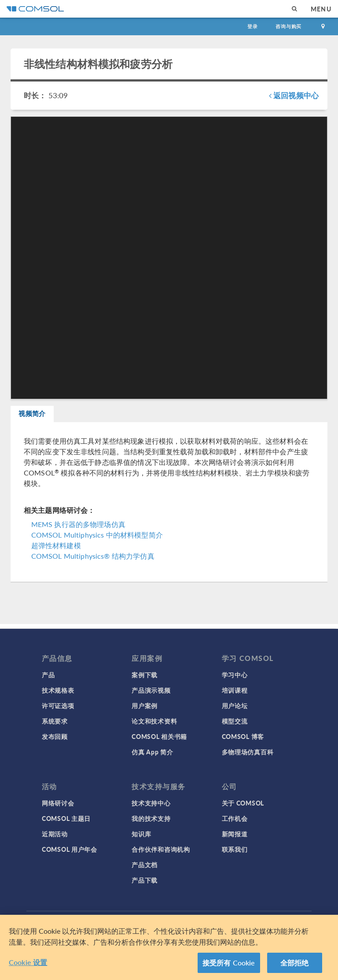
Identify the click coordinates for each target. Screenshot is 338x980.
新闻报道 (235, 834)
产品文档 (145, 865)
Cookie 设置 (28, 962)
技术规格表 (58, 690)
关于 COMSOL (243, 803)
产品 (48, 675)
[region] (169, 947)
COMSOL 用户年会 (70, 849)
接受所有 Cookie (229, 963)
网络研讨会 (58, 803)
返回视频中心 (294, 95)
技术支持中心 (151, 803)
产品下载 (145, 880)
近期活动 (55, 834)
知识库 (141, 834)
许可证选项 (58, 705)
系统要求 (55, 721)
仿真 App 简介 (152, 752)
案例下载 (145, 675)
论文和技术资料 (154, 721)
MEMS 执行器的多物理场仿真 (78, 529)
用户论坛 (235, 705)
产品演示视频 (151, 690)
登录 (253, 26)
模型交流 (235, 721)
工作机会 (235, 818)
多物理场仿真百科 (248, 752)
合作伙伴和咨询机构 (161, 849)
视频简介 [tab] (40, 416)
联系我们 (235, 849)
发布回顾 (55, 736)
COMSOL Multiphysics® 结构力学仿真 (93, 561)
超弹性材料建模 (56, 550)
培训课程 (235, 690)
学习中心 (235, 675)
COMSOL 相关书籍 (159, 736)
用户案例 (145, 705)
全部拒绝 (295, 963)
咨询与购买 (288, 26)
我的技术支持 (151, 818)
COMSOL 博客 (243, 736)
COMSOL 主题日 (66, 818)
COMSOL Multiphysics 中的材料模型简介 (97, 540)
